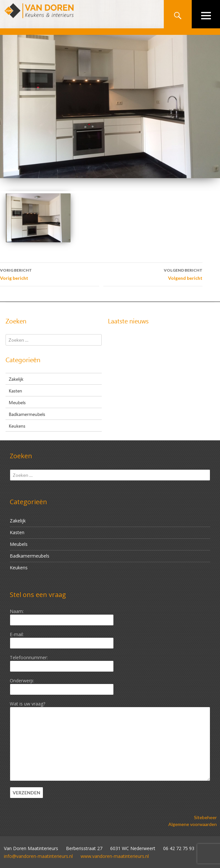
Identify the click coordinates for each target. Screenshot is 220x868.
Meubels (17, 402)
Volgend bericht (153, 274)
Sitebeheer (205, 817)
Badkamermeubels (27, 414)
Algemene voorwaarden (193, 824)
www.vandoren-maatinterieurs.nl (115, 856)
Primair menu (206, 14)
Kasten (15, 391)
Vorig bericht (50, 274)
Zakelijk (16, 379)
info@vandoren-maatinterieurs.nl (38, 856)
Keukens (17, 426)
